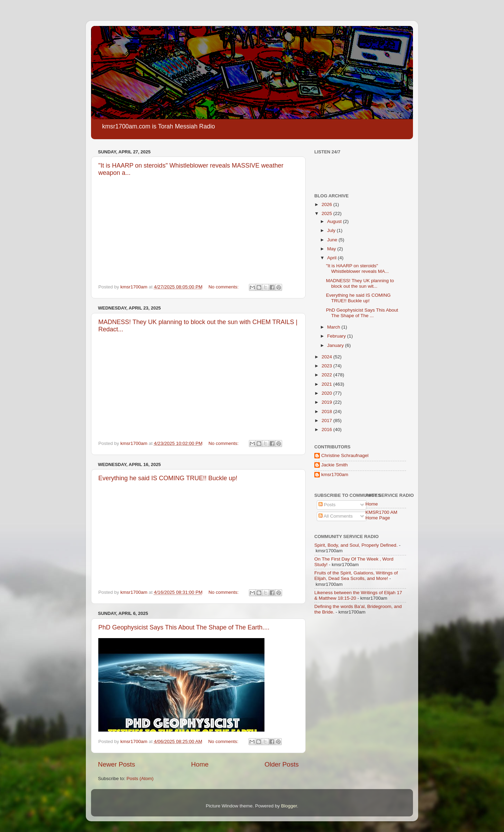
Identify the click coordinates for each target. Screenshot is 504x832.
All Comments (336, 516)
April (332, 258)
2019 (327, 402)
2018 (327, 411)
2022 (327, 375)
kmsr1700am (335, 475)
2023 (327, 366)
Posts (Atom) (140, 779)
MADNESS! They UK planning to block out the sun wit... (360, 283)
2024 (327, 357)
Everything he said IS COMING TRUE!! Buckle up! (168, 478)
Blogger (289, 806)
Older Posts (282, 764)
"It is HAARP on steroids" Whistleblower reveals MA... (358, 269)
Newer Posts (116, 764)
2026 (327, 204)
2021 (327, 384)
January (336, 345)
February (337, 336)
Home (200, 764)
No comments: (224, 287)
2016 (327, 430)
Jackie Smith (335, 465)
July (332, 230)
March (334, 327)
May (332, 249)
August (335, 221)
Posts (327, 505)
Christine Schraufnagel (345, 455)
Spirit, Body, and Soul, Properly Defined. (356, 545)
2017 (327, 421)
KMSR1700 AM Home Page (381, 515)
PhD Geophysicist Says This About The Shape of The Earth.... (184, 627)
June (333, 240)
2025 (327, 213)
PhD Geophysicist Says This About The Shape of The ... (362, 313)
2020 (327, 393)
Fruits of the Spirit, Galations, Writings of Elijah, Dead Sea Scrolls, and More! (356, 576)
